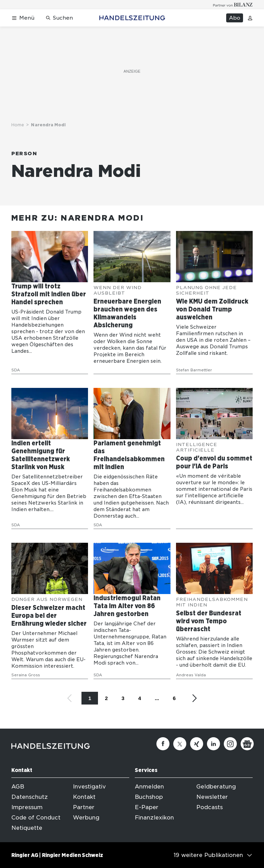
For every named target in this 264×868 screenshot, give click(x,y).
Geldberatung (216, 787)
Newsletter (212, 797)
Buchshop (149, 797)
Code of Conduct (36, 818)
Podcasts (210, 807)
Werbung (86, 818)
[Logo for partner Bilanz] (233, 5)
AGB (18, 787)
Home (18, 125)
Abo (235, 18)
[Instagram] (230, 744)
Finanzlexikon (154, 818)
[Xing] (197, 744)
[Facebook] (163, 744)
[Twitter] (180, 744)
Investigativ (89, 787)
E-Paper (147, 807)
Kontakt (84, 797)
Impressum (27, 807)
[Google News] (247, 744)
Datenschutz (30, 797)
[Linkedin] (213, 744)
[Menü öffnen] (23, 18)
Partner (84, 807)
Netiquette (27, 828)
